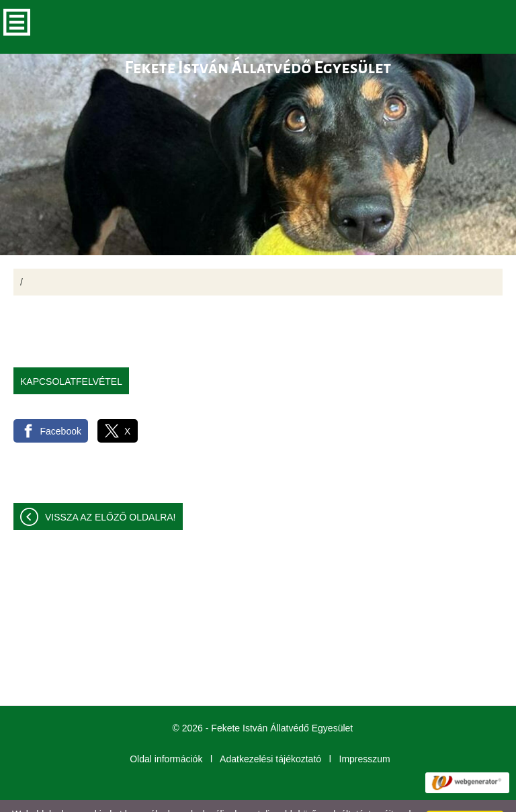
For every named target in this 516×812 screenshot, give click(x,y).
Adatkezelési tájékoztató (270, 732)
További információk (138, 798)
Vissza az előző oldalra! (111, 490)
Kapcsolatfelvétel (71, 355)
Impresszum (365, 732)
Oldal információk (166, 732)
